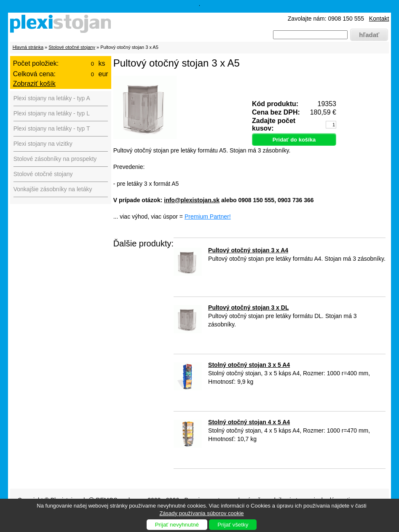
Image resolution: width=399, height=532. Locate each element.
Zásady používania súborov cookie (201, 513)
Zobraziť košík (34, 84)
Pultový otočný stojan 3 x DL (248, 307)
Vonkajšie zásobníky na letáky (53, 189)
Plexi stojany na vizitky (43, 144)
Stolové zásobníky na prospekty (55, 159)
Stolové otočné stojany (72, 47)
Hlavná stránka (28, 47)
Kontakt (379, 19)
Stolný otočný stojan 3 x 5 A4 (249, 365)
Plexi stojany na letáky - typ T (52, 128)
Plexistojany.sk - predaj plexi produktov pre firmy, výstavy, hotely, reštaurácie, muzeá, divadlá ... (63, 25)
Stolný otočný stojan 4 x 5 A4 (249, 422)
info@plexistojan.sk (192, 200)
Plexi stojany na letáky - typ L (52, 113)
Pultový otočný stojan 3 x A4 (248, 250)
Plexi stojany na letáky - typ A (52, 98)
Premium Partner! (208, 217)
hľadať (369, 35)
